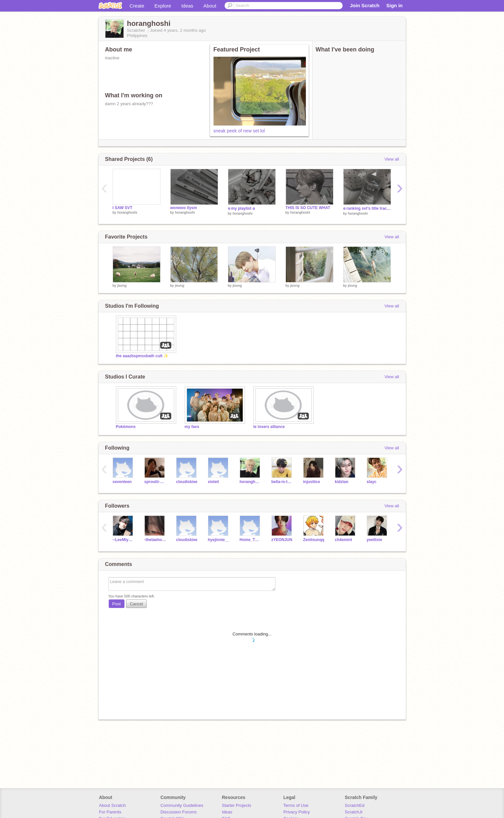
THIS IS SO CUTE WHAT (308, 208)
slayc (372, 482)
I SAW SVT (123, 208)
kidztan (342, 482)
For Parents (110, 812)
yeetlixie (374, 540)
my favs (192, 427)
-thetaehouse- (155, 540)
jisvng (122, 285)
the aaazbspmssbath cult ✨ (142, 356)
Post (117, 604)
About (210, 6)
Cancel (136, 604)
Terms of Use (296, 805)
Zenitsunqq (314, 540)
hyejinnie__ (219, 540)
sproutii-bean (155, 482)
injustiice (312, 482)
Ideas (187, 6)
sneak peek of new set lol (239, 131)
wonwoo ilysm (184, 208)
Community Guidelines (182, 805)
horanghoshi (127, 212)
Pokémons (126, 427)
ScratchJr (354, 812)
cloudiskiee (187, 482)
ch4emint (344, 540)
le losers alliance (269, 427)
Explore (163, 6)
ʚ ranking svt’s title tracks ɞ (367, 208)
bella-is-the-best (282, 482)
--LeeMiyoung (124, 540)
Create (137, 6)
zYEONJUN (282, 540)
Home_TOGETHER (251, 540)
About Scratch (112, 805)
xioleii (214, 482)
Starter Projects (237, 805)
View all (392, 159)
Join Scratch (364, 5)
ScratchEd (355, 805)
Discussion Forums (179, 812)
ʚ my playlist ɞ (242, 208)
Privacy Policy (297, 812)
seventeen (122, 482)
